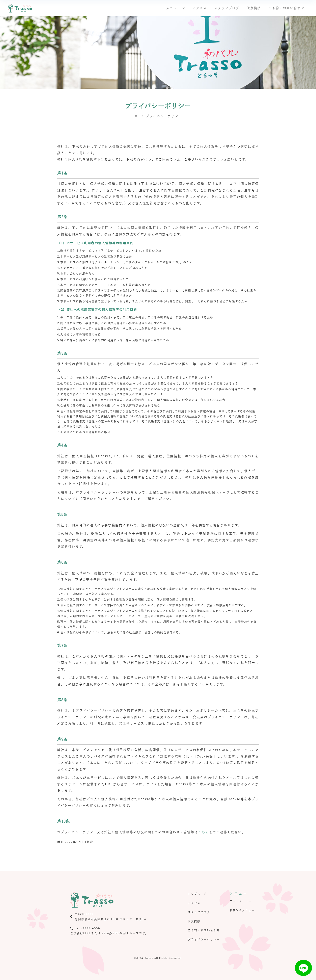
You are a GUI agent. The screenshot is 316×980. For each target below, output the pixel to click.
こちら (204, 832)
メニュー (176, 8)
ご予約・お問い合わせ (286, 8)
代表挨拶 (254, 8)
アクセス (200, 8)
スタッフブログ (227, 8)
